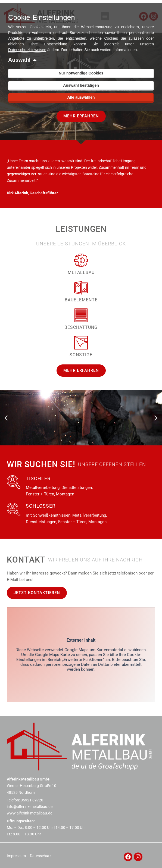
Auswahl (19, 60)
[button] (6, 418)
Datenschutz (41, 856)
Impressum (16, 856)
